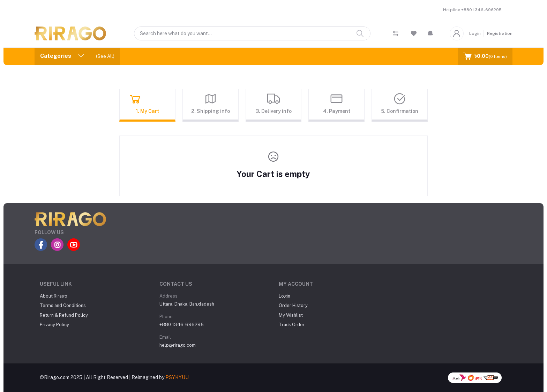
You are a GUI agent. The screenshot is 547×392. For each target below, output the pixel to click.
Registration (500, 33)
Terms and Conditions (63, 305)
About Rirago (54, 296)
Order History (293, 305)
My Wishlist (291, 315)
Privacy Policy (54, 325)
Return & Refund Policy (64, 315)
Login (475, 33)
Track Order (292, 325)
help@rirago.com (178, 345)
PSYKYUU (177, 377)
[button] (430, 33)
